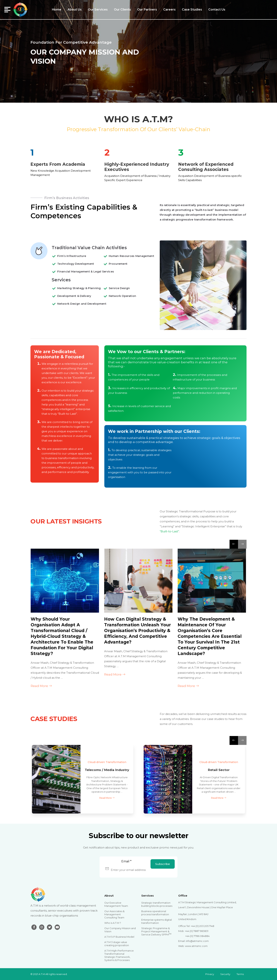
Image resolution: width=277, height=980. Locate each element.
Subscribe (163, 864)
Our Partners (147, 10)
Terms (240, 974)
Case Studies (192, 10)
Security (225, 974)
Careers (169, 10)
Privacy (210, 974)
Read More (41, 686)
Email (126, 861)
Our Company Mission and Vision (120, 930)
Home (57, 10)
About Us (75, 10)
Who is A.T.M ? (113, 923)
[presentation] (234, 544)
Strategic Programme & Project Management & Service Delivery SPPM (156, 931)
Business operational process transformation (155, 913)
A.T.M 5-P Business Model (119, 937)
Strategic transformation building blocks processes (157, 904)
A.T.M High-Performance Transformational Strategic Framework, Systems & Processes (119, 955)
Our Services (98, 10)
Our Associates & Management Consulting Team (114, 914)
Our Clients (122, 10)
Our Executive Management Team (116, 904)
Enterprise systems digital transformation (157, 921)
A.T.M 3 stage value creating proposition (117, 944)
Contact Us (217, 10)
